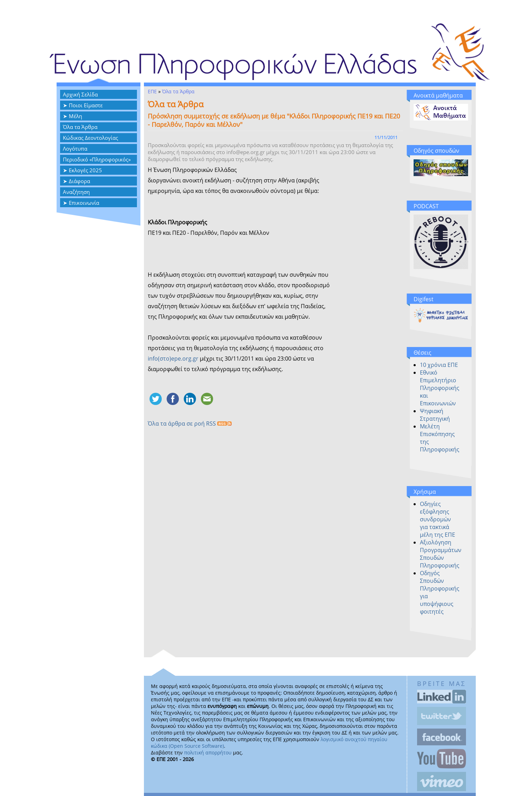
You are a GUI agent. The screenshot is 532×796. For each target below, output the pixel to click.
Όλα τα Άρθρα (80, 127)
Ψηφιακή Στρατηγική (435, 415)
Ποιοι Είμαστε (86, 105)
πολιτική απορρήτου (208, 752)
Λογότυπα (75, 149)
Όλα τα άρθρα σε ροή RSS (190, 424)
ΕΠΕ (152, 91)
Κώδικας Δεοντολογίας (90, 138)
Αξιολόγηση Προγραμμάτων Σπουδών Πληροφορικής (441, 554)
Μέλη (75, 116)
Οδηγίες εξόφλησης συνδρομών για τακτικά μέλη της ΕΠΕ (438, 519)
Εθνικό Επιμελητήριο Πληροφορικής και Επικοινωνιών (440, 388)
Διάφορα (79, 181)
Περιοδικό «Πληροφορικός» (97, 159)
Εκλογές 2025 (85, 170)
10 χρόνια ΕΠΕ (439, 365)
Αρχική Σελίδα (80, 94)
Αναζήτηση (76, 192)
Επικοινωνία (84, 203)
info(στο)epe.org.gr (173, 359)
